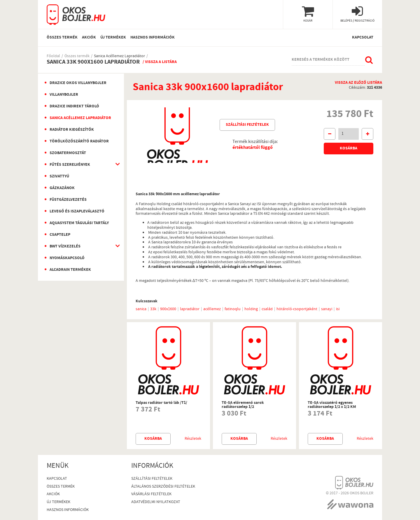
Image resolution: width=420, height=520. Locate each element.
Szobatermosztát (68, 153)
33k (153, 309)
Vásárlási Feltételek (151, 494)
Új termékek (113, 38)
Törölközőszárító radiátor (79, 142)
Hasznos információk (153, 38)
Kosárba (349, 149)
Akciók (89, 38)
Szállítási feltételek (247, 125)
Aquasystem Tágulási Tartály (79, 223)
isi (338, 309)
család (267, 309)
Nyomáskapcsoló (67, 258)
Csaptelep (60, 235)
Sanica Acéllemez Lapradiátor (119, 56)
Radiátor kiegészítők (72, 130)
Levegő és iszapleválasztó (77, 212)
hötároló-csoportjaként (297, 309)
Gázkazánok (62, 188)
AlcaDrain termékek (70, 270)
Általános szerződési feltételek (163, 487)
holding (251, 309)
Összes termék (62, 38)
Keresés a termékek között (321, 60)
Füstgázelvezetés (68, 200)
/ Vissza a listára (160, 62)
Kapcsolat (363, 38)
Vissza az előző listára (358, 83)
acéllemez (212, 309)
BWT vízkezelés (65, 247)
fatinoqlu (233, 309)
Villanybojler (64, 95)
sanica (141, 309)
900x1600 (168, 309)
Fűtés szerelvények (70, 165)
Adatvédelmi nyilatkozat (156, 502)
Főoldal (53, 56)
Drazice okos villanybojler (78, 83)
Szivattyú (59, 177)
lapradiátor (190, 309)
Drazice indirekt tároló (74, 107)
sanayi (327, 309)
